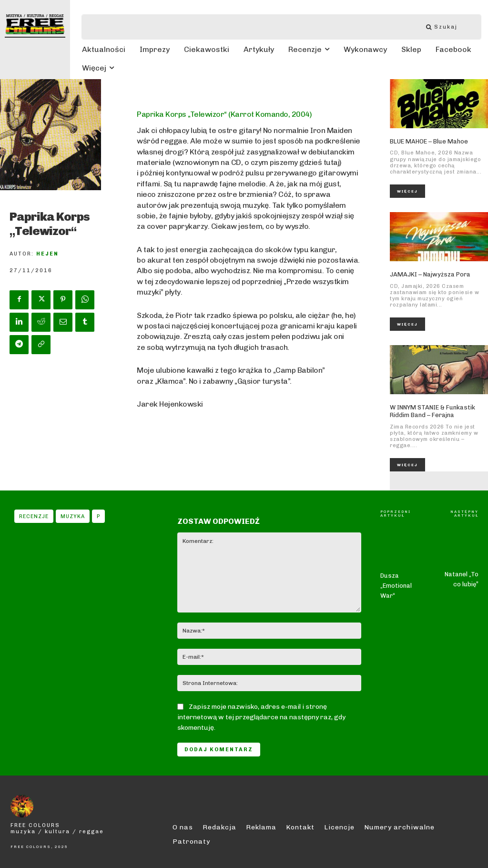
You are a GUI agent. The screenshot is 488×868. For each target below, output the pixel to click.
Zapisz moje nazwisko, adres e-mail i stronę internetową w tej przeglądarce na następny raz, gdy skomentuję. (261, 717)
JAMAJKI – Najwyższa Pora (430, 274)
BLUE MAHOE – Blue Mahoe (429, 141)
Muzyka (73, 516)
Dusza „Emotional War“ (396, 566)
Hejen (47, 254)
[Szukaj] (447, 27)
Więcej (407, 191)
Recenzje (34, 516)
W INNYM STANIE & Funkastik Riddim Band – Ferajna (432, 411)
